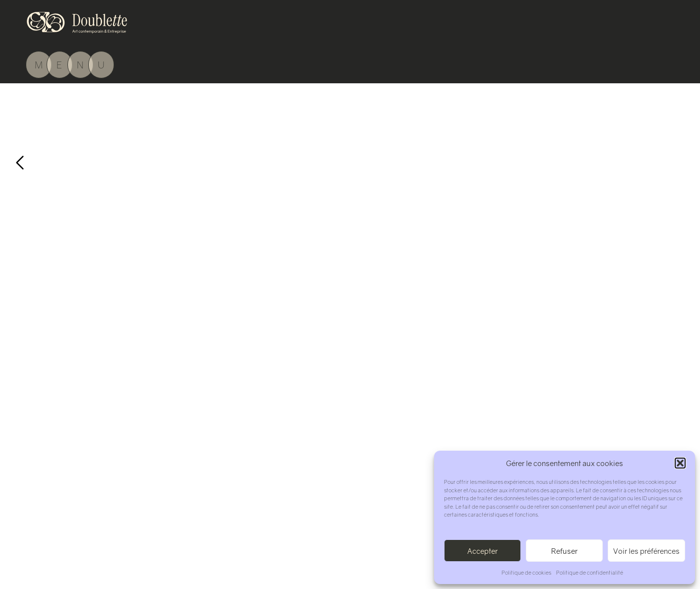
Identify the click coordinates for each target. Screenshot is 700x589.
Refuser (564, 551)
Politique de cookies (526, 572)
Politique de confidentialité (590, 572)
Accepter (482, 551)
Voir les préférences (646, 551)
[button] (680, 463)
